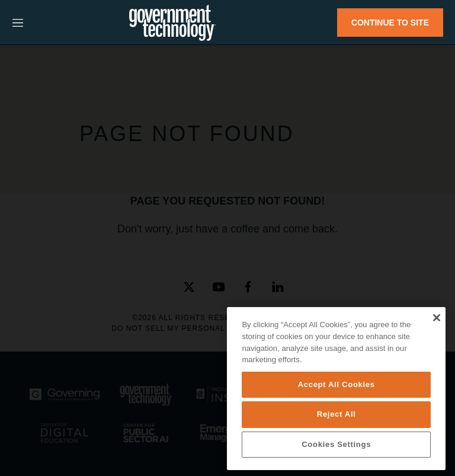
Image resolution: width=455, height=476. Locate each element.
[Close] (436, 318)
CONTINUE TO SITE (390, 23)
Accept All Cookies (337, 384)
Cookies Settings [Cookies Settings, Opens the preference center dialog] (336, 444)
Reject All (337, 414)
